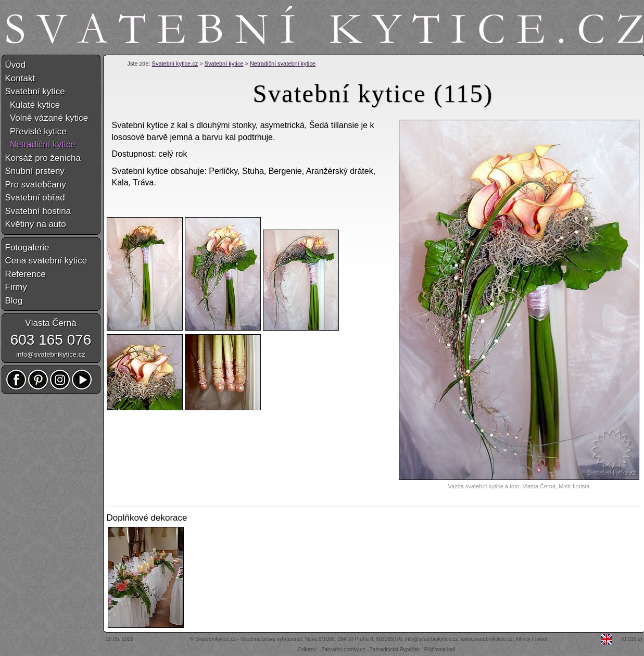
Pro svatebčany (36, 185)
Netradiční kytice (40, 144)
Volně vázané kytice (47, 118)
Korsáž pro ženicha (43, 158)
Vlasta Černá (50, 323)
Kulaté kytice (33, 105)
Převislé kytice (36, 131)
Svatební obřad (35, 198)
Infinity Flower (532, 639)
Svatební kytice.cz (175, 64)
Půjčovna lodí (440, 649)
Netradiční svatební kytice (283, 64)
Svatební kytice (224, 64)
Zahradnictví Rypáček (395, 649)
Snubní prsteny (35, 171)
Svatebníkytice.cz (216, 639)
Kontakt (20, 78)
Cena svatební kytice (46, 261)
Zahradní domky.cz (343, 649)
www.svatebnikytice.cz (487, 639)
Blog (14, 301)
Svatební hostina (38, 211)
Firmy (16, 287)
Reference (26, 274)
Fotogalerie (27, 248)
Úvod (16, 65)
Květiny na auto (36, 224)
